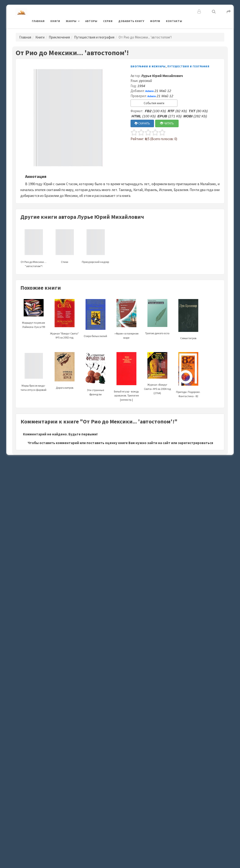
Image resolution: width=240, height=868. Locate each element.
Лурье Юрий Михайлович (162, 76)
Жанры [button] (71, 21)
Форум (155, 21)
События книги (154, 103)
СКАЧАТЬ (142, 123)
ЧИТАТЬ (167, 123)
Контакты (174, 21)
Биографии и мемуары (148, 66)
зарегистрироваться (195, 443)
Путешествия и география (94, 37)
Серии (108, 21)
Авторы (91, 21)
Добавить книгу (131, 21)
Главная (38, 21)
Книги (55, 21)
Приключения (59, 37)
